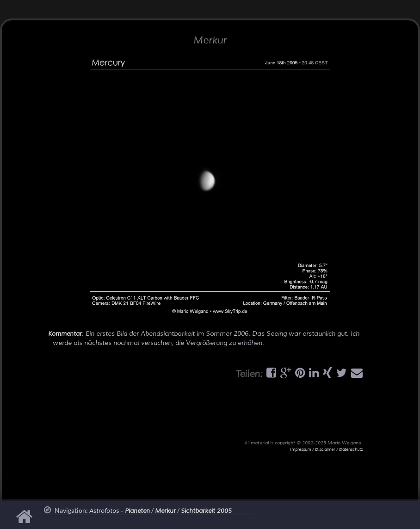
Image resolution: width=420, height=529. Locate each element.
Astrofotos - (120, 511)
